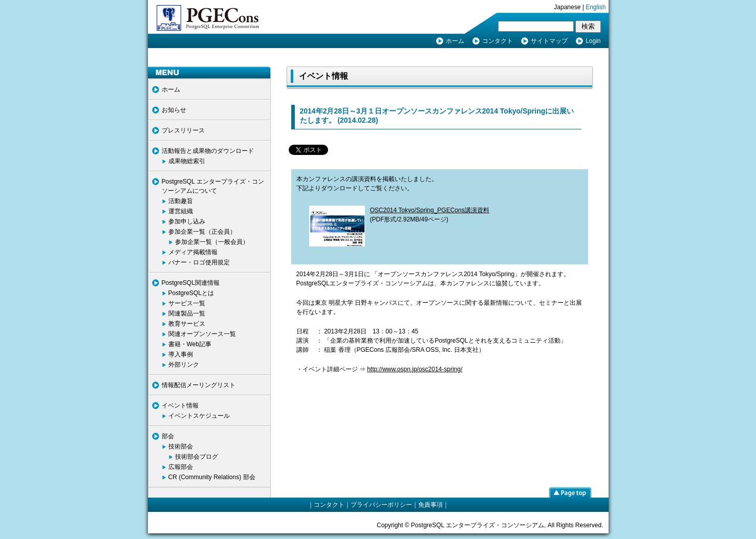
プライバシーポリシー (381, 505)
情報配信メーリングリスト (199, 385)
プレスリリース (183, 130)
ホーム (455, 41)
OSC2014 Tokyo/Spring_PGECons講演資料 (430, 210)
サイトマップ (549, 41)
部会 (168, 436)
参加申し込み (187, 221)
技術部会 (181, 446)
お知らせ (174, 110)
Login (593, 41)
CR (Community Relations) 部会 (212, 477)
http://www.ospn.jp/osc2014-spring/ (415, 369)
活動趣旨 (181, 201)
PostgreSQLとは (191, 293)
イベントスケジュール (199, 416)
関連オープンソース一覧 (202, 334)
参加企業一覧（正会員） (202, 232)
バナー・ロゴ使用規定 (199, 262)
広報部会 (181, 467)
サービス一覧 (187, 303)
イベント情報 (180, 406)
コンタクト (498, 41)
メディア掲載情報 (193, 252)
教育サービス (187, 324)
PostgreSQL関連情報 (191, 283)
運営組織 (181, 211)
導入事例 (181, 354)
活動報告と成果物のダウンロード (208, 151)
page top (570, 492)
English (596, 7)
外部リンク (184, 365)
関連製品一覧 (187, 313)
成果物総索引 (187, 161)
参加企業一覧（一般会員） (212, 242)
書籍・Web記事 (190, 344)
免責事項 (430, 505)
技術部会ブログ (197, 457)
